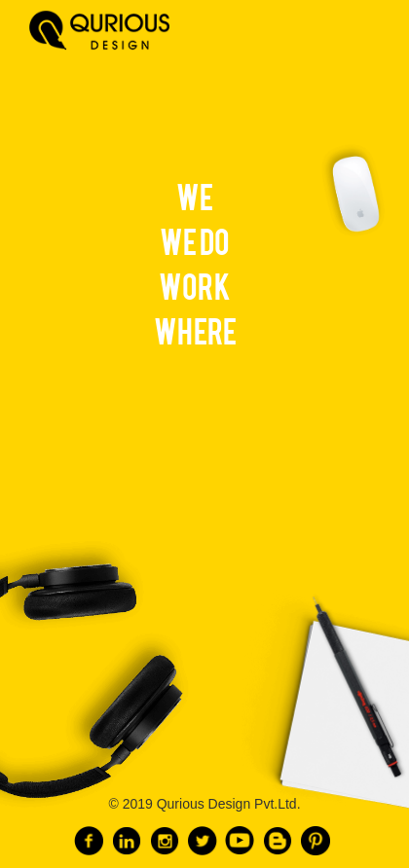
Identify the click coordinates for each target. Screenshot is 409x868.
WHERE (195, 329)
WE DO (195, 240)
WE (195, 195)
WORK (195, 285)
